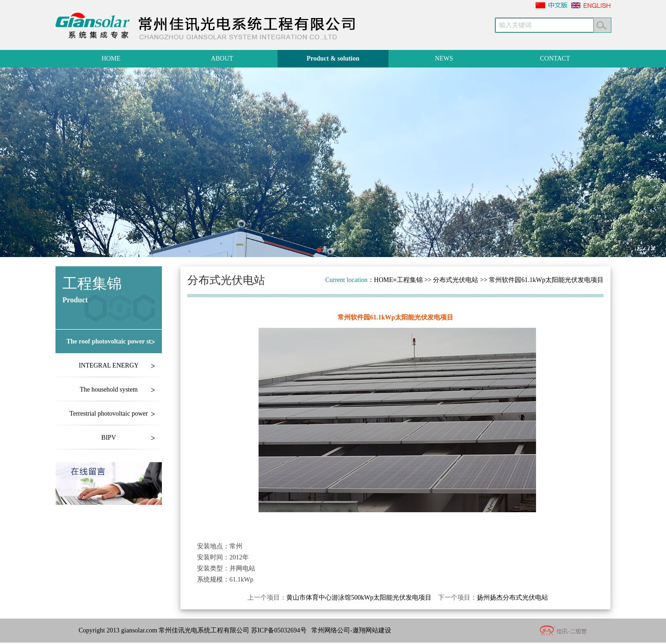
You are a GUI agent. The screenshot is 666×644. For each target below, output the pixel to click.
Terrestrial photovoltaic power (108, 414)
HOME (384, 280)
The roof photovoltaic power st (108, 341)
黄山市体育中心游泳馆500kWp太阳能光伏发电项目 (359, 598)
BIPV (109, 438)
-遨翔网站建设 (371, 630)
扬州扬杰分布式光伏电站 (512, 598)
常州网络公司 (331, 630)
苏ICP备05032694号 (279, 630)
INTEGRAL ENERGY (109, 365)
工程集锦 (410, 280)
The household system (108, 389)
